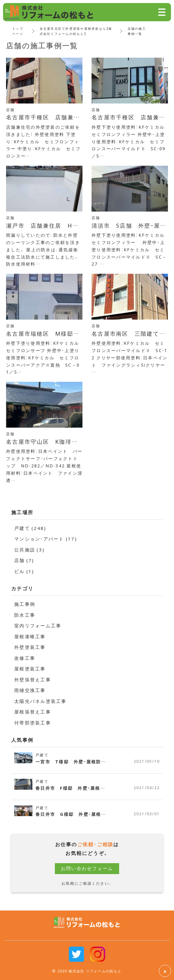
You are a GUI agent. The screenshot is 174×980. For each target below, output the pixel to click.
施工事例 (25, 604)
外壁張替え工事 (33, 680)
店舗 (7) (24, 560)
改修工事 (25, 658)
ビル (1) (24, 571)
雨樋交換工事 (30, 690)
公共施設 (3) (29, 550)
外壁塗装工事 (30, 647)
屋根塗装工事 (30, 669)
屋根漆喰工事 (30, 636)
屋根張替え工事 (33, 712)
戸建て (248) (30, 528)
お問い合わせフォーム (87, 868)
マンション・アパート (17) (46, 539)
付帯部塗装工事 (33, 723)
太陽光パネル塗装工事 (40, 701)
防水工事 (25, 615)
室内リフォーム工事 (38, 626)
